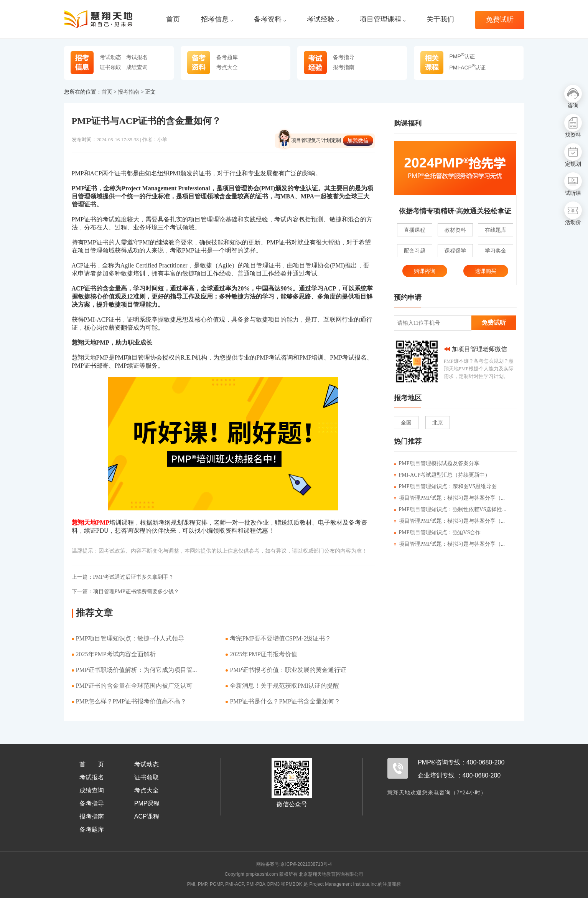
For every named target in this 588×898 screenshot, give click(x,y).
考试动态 (110, 57)
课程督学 (455, 251)
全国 (406, 423)
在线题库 (496, 230)
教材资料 (455, 230)
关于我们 (440, 19)
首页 (173, 19)
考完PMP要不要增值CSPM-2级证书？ (280, 638)
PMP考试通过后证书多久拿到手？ (123, 577)
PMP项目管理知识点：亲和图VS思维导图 (446, 486)
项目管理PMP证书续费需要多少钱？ (125, 592)
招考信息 (217, 19)
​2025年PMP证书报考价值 (264, 654)
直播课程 (415, 230)
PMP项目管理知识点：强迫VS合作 (437, 532)
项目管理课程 (383, 19)
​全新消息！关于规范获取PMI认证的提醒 (284, 686)
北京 (438, 423)
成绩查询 (137, 67)
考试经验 (323, 19)
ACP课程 (147, 816)
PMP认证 (462, 56)
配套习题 (415, 251)
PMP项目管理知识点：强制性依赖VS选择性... (450, 509)
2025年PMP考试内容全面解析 (116, 654)
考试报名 (137, 57)
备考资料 (270, 19)
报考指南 (344, 67)
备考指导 (344, 57)
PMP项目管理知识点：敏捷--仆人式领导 (130, 638)
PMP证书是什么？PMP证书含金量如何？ (285, 701)
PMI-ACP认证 (468, 68)
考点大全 (227, 67)
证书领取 (110, 67)
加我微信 (358, 140)
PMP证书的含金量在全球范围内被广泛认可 (134, 686)
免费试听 (500, 20)
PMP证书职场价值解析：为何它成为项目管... (137, 670)
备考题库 (227, 57)
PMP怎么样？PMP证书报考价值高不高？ (131, 701)
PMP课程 (147, 803)
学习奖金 (496, 251)
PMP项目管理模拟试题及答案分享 (437, 463)
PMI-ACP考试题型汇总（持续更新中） (442, 475)
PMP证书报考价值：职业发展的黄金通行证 (288, 670)
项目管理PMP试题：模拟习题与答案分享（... (450, 498)
